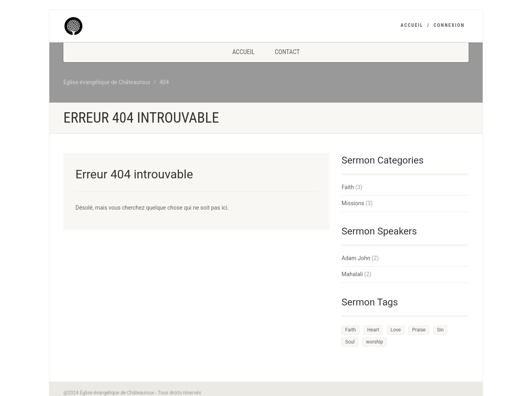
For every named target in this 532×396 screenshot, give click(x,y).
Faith (348, 187)
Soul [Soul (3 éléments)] (350, 342)
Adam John (356, 258)
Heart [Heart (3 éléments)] (373, 330)
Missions (353, 203)
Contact (287, 52)
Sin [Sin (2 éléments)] (440, 330)
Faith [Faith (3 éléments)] (350, 330)
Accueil (412, 25)
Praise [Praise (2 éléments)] (419, 330)
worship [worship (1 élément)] (374, 342)
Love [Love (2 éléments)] (395, 330)
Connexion (449, 25)
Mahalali (352, 274)
